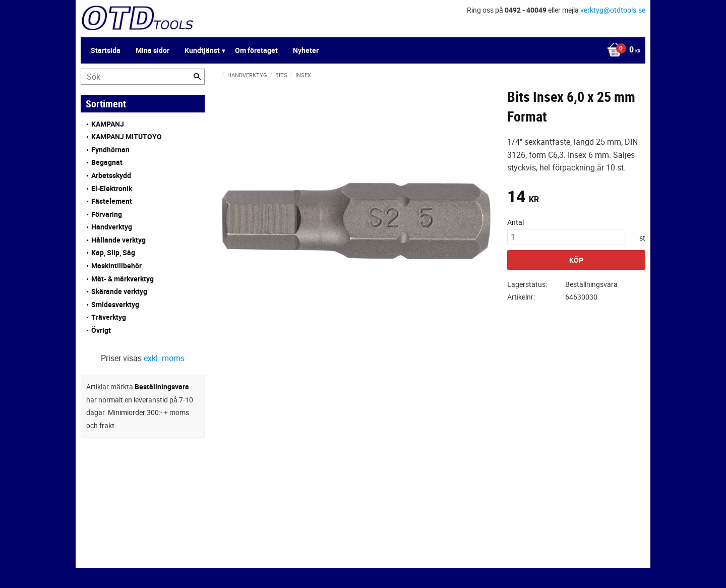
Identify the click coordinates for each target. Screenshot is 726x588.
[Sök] (197, 77)
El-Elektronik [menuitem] (112, 188)
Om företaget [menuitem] (256, 50)
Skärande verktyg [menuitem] (119, 291)
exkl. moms (164, 358)
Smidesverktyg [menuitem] (115, 304)
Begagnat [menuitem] (107, 162)
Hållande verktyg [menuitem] (118, 240)
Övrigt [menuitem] (101, 330)
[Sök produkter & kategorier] (143, 77)
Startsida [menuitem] (106, 50)
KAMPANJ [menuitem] (108, 124)
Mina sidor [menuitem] (153, 50)
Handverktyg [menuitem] (112, 227)
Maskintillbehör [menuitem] (116, 266)
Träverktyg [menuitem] (109, 317)
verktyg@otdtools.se (613, 10)
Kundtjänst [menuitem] (202, 50)
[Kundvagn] (621, 50)
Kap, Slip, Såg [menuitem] (113, 252)
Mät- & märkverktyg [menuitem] (123, 279)
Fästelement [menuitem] (112, 201)
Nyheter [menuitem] (306, 50)
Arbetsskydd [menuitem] (111, 175)
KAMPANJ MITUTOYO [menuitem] (127, 136)
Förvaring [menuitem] (107, 214)
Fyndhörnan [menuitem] (110, 150)
